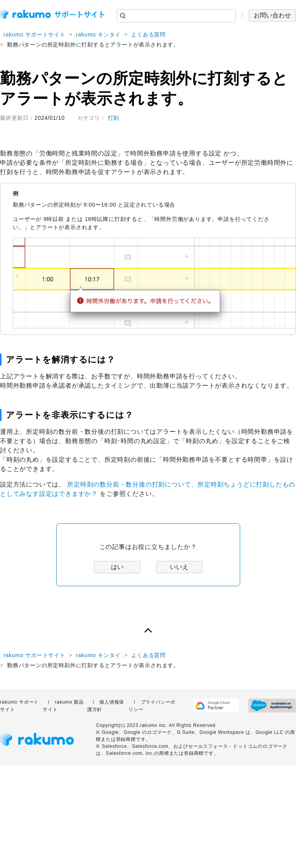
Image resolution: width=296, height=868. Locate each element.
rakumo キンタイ (98, 35)
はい (117, 567)
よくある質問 (148, 35)
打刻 (114, 118)
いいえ (179, 567)
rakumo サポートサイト (35, 35)
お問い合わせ (272, 15)
